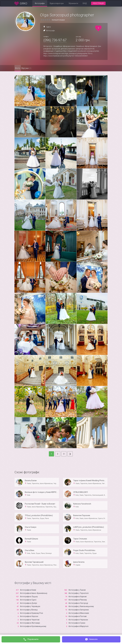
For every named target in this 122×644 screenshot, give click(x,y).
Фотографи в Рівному (78, 600)
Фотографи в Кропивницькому (33, 626)
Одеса (48, 27)
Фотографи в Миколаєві (79, 613)
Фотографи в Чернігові (30, 620)
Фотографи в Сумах (77, 623)
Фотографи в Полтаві (78, 616)
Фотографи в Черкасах (78, 620)
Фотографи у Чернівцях (30, 606)
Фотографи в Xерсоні (29, 616)
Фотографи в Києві (28, 590)
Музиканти (73, 3)
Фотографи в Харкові (78, 597)
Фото (20, 68)
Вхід (85, 3)
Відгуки (35, 68)
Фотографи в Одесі (28, 600)
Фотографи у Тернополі (79, 593)
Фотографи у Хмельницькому (81, 606)
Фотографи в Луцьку (29, 597)
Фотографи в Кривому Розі (31, 613)
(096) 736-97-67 (55, 40)
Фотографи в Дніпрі (28, 603)
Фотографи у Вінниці (29, 610)
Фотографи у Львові (77, 590)
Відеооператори (57, 3)
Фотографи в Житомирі (30, 623)
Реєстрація (98, 3)
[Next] (70, 454)
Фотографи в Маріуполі (78, 626)
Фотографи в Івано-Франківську (34, 593)
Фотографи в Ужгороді (78, 603)
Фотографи (40, 3)
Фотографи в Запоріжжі (79, 610)
